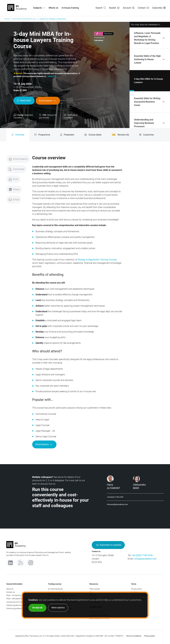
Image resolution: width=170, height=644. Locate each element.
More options (58, 608)
